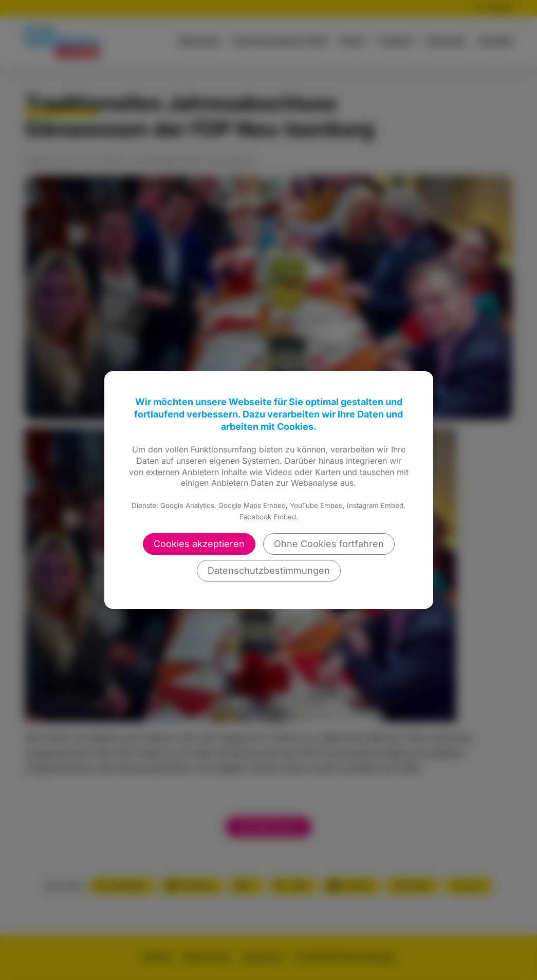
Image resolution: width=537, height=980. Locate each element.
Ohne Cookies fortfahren (329, 544)
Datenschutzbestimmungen (269, 570)
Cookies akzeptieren (199, 544)
